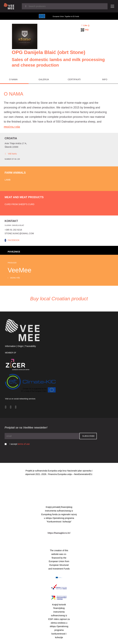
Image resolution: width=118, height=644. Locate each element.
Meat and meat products (24, 197)
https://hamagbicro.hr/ (59, 533)
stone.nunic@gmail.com (19, 233)
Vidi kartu (11, 154)
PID (87, 30)
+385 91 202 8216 (13, 230)
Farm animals (15, 173)
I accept (20, 444)
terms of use (24, 444)
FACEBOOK (14, 240)
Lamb (8, 180)
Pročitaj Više (12, 127)
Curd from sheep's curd (19, 204)
